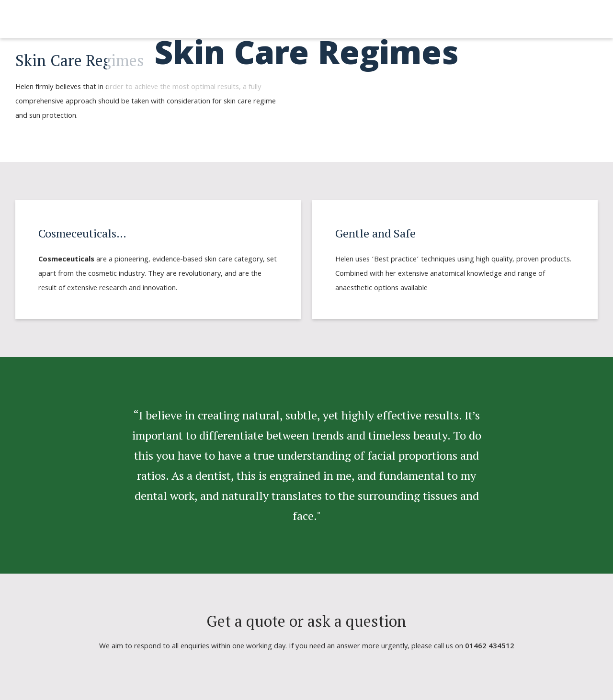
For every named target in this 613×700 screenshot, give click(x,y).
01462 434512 (490, 647)
